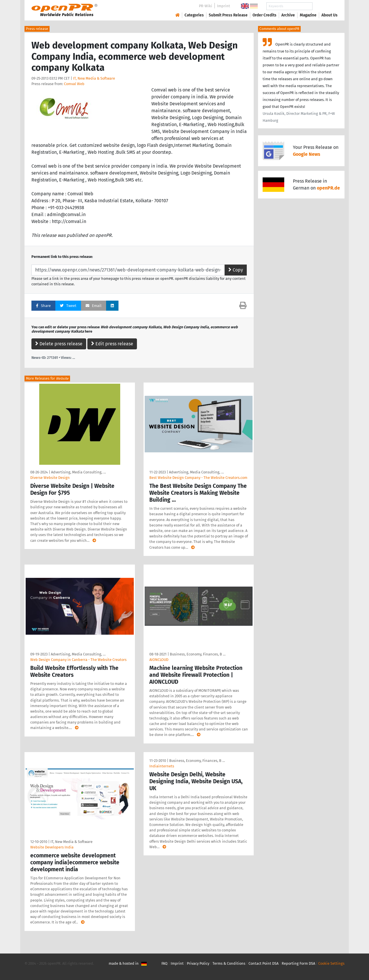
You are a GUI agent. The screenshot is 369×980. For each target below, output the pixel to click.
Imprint (224, 6)
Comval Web (74, 84)
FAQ (164, 963)
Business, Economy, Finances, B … (198, 654)
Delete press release (59, 344)
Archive (288, 15)
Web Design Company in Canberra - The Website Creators (78, 660)
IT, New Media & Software (94, 78)
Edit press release (112, 344)
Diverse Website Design (50, 478)
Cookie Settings (331, 963)
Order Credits (264, 15)
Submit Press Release (228, 15)
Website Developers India (52, 847)
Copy (236, 270)
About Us (330, 15)
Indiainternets (162, 766)
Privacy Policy (198, 963)
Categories (194, 15)
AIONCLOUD (159, 660)
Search (325, 6)
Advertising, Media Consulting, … (78, 472)
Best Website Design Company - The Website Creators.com (198, 478)
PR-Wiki (206, 6)
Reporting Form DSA (298, 963)
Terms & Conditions (229, 963)
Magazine (308, 15)
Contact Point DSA (263, 963)
